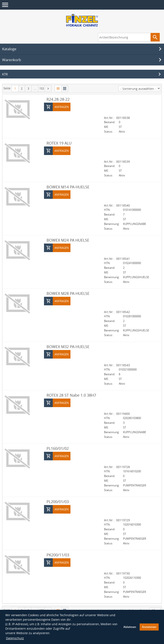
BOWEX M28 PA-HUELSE (68, 293)
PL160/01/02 (58, 448)
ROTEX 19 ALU (59, 143)
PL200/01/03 (58, 502)
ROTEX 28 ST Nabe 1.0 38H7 (71, 395)
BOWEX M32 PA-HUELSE (68, 347)
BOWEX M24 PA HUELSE (68, 240)
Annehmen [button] (149, 627)
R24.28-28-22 (58, 99)
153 (42, 89)
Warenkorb (82, 60)
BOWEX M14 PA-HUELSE (68, 187)
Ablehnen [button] (130, 627)
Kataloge (82, 49)
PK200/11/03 (58, 555)
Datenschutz (15, 638)
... (35, 89)
